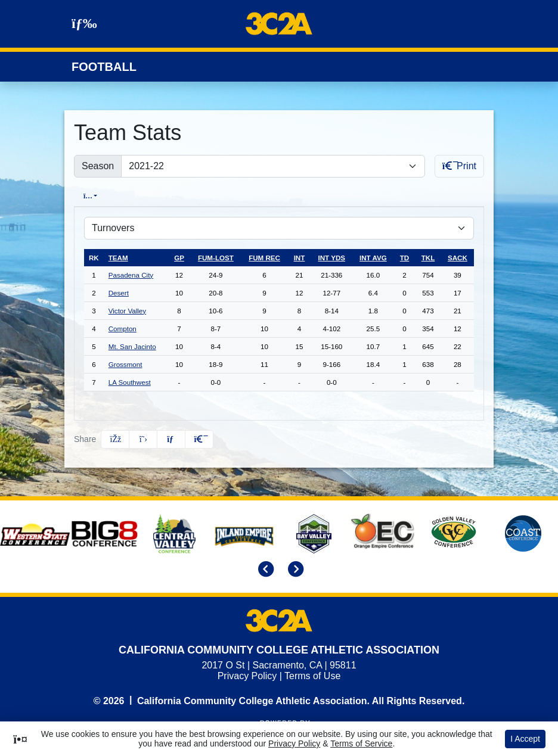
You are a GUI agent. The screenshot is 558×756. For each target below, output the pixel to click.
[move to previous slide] (264, 570)
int (300, 257)
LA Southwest (130, 382)
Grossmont (125, 364)
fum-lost (216, 257)
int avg (373, 257)
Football (104, 67)
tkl (428, 257)
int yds (332, 257)
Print (459, 166)
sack (458, 257)
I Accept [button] (525, 739)
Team (118, 257)
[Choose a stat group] (279, 228)
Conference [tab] (153, 196)
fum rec (264, 257)
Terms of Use (312, 675)
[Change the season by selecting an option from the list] (273, 166)
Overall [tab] (95, 196)
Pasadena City (131, 274)
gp (179, 257)
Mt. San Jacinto (132, 346)
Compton (123, 328)
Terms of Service (361, 743)
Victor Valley (127, 310)
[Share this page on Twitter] (143, 439)
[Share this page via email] (171, 439)
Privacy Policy (247, 675)
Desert (119, 292)
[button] (199, 439)
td (404, 257)
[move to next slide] (294, 570)
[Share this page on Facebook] (115, 439)
